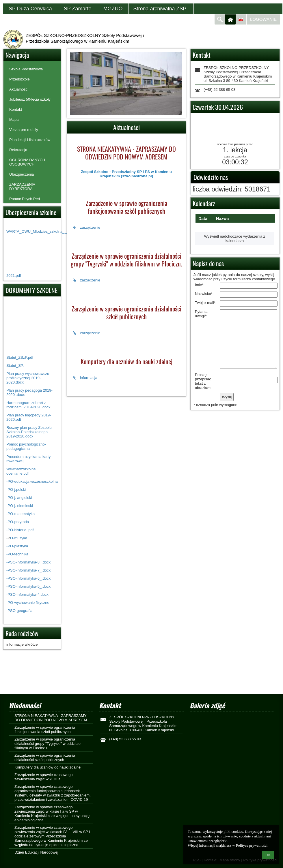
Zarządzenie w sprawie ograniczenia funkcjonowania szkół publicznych (45, 730)
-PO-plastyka (17, 546)
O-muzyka (19, 538)
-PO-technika (17, 554)
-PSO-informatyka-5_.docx (28, 586)
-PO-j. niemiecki (20, 506)
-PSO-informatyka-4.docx (27, 594)
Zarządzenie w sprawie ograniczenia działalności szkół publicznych (45, 758)
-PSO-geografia (19, 611)
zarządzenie (86, 227)
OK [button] (268, 855)
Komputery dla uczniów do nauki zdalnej (48, 767)
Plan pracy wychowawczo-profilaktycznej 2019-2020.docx (28, 378)
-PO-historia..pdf (20, 530)
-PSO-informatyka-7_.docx (28, 570)
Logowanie (263, 19)
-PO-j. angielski (19, 498)
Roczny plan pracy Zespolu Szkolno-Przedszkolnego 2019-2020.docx (29, 432)
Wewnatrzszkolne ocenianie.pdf (21, 471)
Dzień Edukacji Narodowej (36, 852)
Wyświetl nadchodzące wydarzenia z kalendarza (235, 238)
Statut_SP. (15, 366)
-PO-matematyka (21, 514)
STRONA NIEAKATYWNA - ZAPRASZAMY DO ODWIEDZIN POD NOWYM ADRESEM (51, 718)
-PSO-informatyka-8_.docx (28, 562)
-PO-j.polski (16, 490)
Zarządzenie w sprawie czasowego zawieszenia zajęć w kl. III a (44, 777)
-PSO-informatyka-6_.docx (28, 578)
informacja (85, 378)
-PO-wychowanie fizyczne (28, 603)
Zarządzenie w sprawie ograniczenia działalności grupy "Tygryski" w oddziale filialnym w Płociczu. (48, 744)
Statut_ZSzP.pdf (20, 357)
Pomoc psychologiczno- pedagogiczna (26, 446)
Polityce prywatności (252, 845)
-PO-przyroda (18, 522)
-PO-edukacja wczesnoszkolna (32, 481)
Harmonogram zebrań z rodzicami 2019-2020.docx (28, 405)
